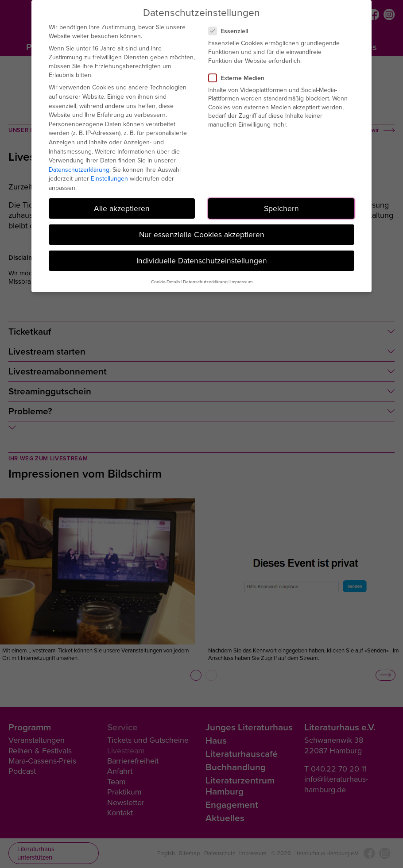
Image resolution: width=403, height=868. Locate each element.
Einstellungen (109, 178)
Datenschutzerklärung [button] (205, 282)
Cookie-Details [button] (166, 282)
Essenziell (232, 31)
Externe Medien (240, 78)
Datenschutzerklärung (79, 170)
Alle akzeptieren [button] (122, 208)
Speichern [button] (281, 208)
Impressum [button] (241, 282)
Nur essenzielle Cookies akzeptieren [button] (202, 234)
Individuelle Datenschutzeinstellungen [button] (202, 260)
